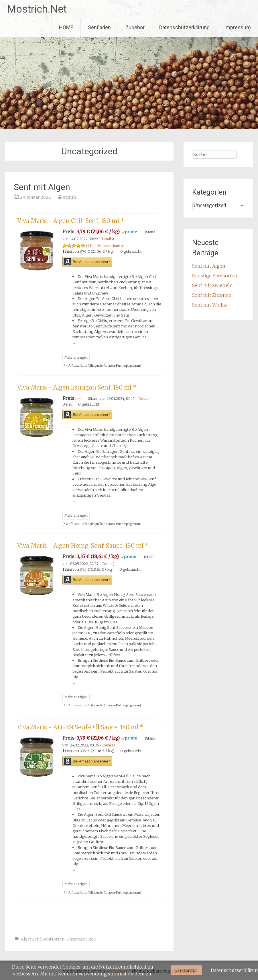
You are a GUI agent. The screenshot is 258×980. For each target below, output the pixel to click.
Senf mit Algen (42, 187)
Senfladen (99, 27)
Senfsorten (54, 939)
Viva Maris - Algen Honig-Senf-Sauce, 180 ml (83, 546)
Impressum (238, 27)
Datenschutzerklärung (184, 27)
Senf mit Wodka (210, 305)
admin (69, 197)
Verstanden (186, 970)
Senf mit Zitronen (212, 295)
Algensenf (31, 939)
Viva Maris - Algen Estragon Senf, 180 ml (77, 387)
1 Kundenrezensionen (104, 246)
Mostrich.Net (37, 9)
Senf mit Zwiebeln (212, 285)
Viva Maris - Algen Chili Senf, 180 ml (71, 221)
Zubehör (135, 27)
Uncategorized (81, 939)
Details (107, 239)
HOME (66, 27)
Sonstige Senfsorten (215, 276)
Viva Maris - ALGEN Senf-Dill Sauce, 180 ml (80, 727)
